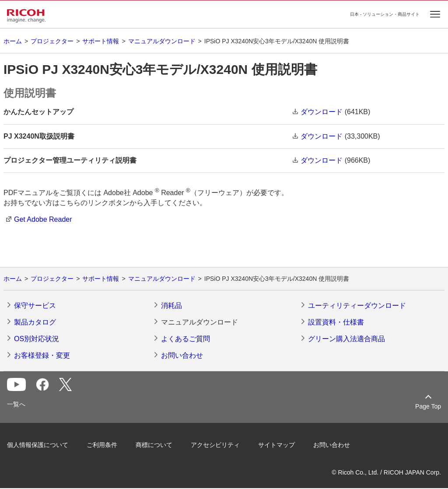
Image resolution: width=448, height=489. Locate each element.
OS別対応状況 (37, 339)
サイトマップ (276, 445)
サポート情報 (101, 41)
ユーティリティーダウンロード (357, 306)
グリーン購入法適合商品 (346, 339)
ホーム (13, 41)
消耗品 (171, 306)
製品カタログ (35, 322)
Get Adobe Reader (43, 219)
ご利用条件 (102, 445)
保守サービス (35, 306)
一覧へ (16, 404)
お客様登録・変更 (42, 355)
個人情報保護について (38, 445)
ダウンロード (322, 112)
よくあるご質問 (185, 339)
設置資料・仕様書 (336, 322)
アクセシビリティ (215, 445)
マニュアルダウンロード (162, 41)
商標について (154, 445)
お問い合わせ (182, 355)
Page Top (428, 406)
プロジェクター (52, 41)
